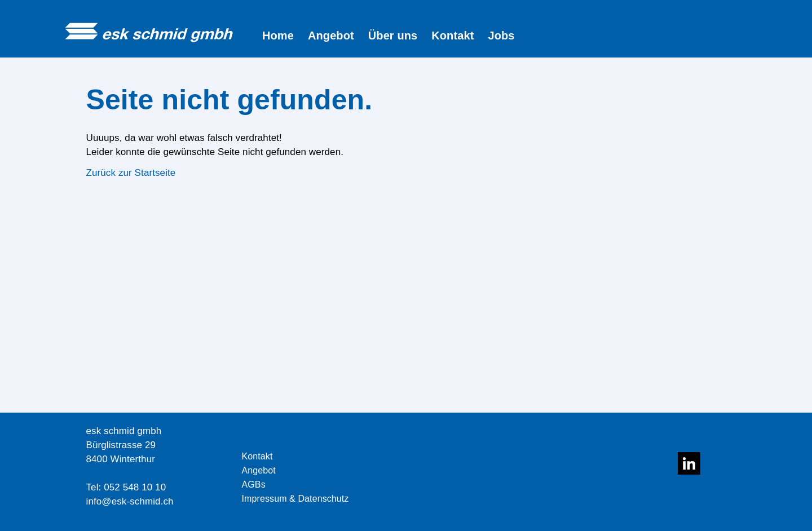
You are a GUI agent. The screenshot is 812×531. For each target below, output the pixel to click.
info (94, 501)
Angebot (331, 36)
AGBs (254, 484)
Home (278, 36)
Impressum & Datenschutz (295, 499)
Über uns (393, 36)
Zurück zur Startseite (131, 173)
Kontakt (453, 36)
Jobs (501, 36)
